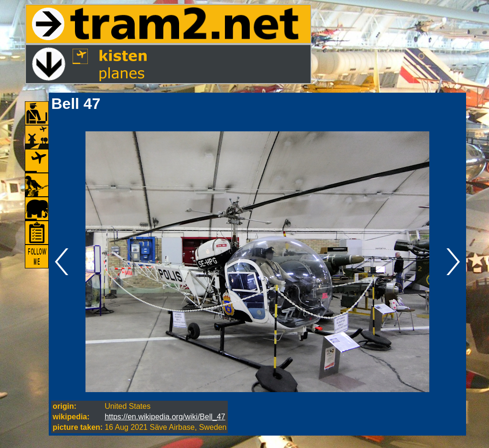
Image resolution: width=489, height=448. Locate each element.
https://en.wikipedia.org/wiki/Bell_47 (165, 417)
